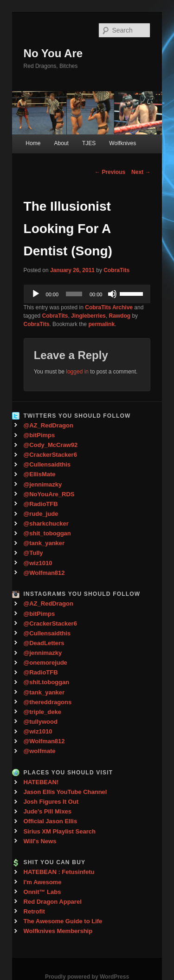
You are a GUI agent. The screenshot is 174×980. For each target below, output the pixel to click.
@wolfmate (40, 751)
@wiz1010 (38, 563)
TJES (89, 143)
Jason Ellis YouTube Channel (65, 792)
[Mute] (112, 294)
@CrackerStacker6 (50, 455)
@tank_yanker (44, 543)
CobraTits (116, 270)
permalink (101, 324)
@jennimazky (43, 484)
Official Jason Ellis (51, 821)
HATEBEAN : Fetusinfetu (59, 872)
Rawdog (119, 316)
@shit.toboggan (47, 682)
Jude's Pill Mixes (48, 811)
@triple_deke (42, 712)
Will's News (40, 841)
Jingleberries (88, 316)
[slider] (74, 294)
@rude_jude (41, 514)
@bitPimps (39, 435)
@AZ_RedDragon (48, 425)
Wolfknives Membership (58, 931)
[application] (87, 294)
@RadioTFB (41, 504)
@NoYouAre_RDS (49, 494)
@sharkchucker (46, 523)
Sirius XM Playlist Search (60, 831)
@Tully (33, 553)
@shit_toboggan (47, 533)
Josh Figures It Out (51, 802)
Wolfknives (122, 143)
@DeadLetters (44, 643)
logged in (77, 372)
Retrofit (34, 911)
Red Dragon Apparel (53, 902)
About (61, 143)
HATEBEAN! (41, 782)
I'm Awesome (43, 882)
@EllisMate (40, 474)
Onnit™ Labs (42, 892)
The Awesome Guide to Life (63, 921)
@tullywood (41, 722)
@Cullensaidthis (47, 464)
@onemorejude (45, 663)
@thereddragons (48, 702)
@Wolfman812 (44, 573)
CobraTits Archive (109, 307)
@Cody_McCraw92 (51, 445)
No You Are (53, 53)
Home (33, 143)
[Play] (36, 294)
